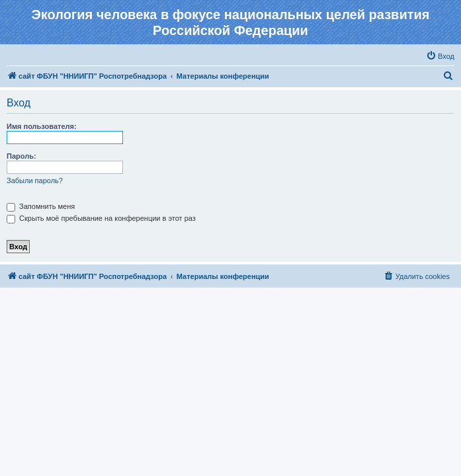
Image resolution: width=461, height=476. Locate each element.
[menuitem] (440, 56)
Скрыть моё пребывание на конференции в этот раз (101, 218)
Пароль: (21, 156)
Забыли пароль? (35, 180)
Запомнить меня (41, 206)
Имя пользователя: (42, 126)
